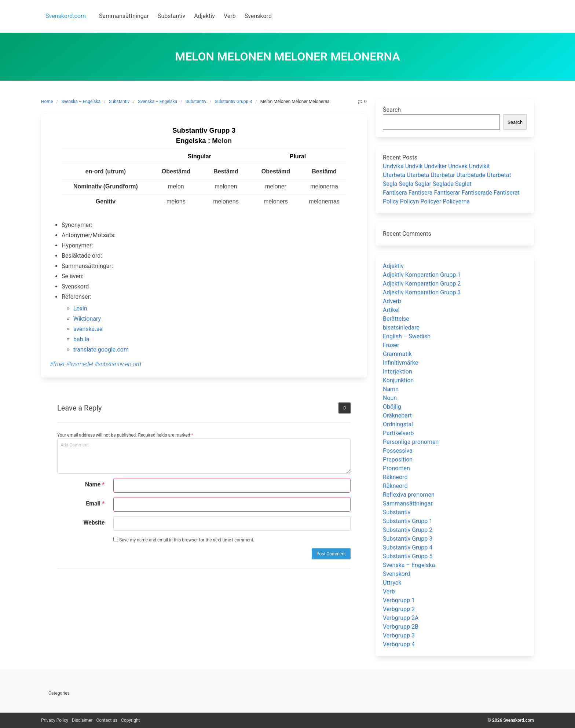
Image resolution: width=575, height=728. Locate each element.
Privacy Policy (55, 720)
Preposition (398, 459)
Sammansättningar (408, 503)
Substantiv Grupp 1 (408, 521)
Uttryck (392, 583)
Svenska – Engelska (81, 102)
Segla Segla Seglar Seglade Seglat (427, 184)
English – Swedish (407, 336)
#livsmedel (79, 364)
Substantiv (119, 102)
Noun (390, 398)
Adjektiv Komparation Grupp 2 (422, 284)
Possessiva (398, 451)
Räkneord (395, 477)
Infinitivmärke (400, 363)
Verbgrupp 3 (399, 635)
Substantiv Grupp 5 (408, 556)
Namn (391, 389)
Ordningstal (398, 424)
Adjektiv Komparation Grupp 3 (422, 292)
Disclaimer (82, 720)
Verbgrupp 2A (401, 618)
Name (95, 484)
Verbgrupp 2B (401, 627)
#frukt (57, 364)
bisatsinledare (401, 328)
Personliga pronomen (411, 442)
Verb (389, 591)
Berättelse (396, 319)
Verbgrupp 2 (399, 609)
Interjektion (398, 372)
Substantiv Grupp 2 (408, 530)
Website (94, 523)
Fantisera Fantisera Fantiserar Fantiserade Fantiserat (451, 193)
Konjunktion (398, 380)
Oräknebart (397, 416)
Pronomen (396, 468)
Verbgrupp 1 (399, 600)
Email (95, 503)
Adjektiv (393, 266)
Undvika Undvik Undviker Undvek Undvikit (436, 166)
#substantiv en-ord (118, 364)
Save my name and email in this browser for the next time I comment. (184, 540)
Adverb (392, 301)
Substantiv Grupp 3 (233, 102)
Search (392, 110)
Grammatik (397, 354)
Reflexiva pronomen (409, 495)
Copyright (130, 720)
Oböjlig (392, 407)
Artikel (391, 310)
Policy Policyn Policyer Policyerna (426, 201)
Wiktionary (87, 319)
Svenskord (396, 574)
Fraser (391, 345)
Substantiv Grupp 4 (408, 547)
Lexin (80, 308)
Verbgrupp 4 (399, 644)
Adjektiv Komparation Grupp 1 (422, 275)
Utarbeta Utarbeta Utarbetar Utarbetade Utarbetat (447, 175)
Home (47, 102)
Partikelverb (398, 433)
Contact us (107, 720)
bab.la (81, 339)
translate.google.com (101, 350)
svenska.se (88, 329)
